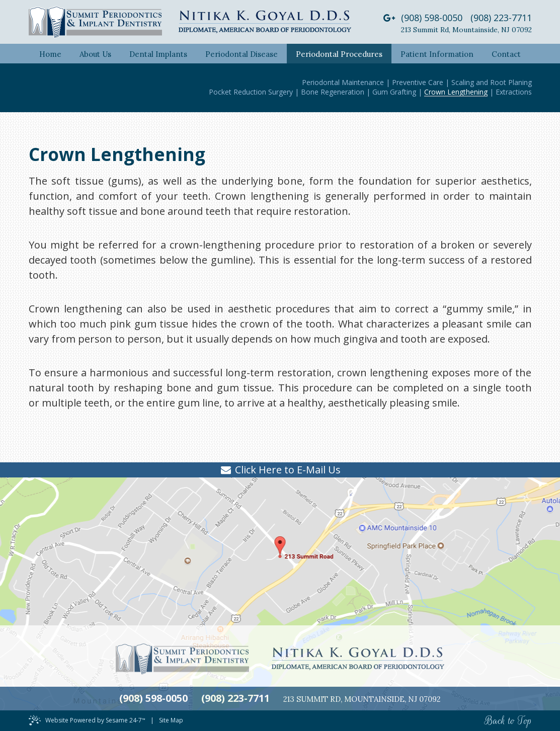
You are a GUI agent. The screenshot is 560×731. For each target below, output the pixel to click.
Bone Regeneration (333, 92)
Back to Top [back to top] (508, 721)
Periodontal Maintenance (343, 82)
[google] (389, 18)
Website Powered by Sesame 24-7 (95, 720)
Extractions (514, 92)
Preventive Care (418, 82)
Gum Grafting (394, 92)
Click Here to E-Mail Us (288, 470)
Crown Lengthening (456, 92)
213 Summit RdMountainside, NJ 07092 (466, 30)
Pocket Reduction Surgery (251, 92)
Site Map (171, 720)
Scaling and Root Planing (492, 82)
